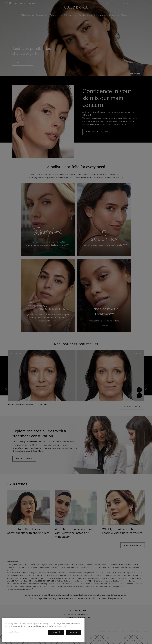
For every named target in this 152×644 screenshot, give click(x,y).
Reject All (56, 632)
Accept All (73, 632)
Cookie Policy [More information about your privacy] (62, 626)
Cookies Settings (12, 632)
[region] (43, 630)
